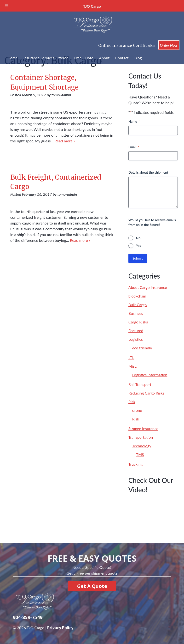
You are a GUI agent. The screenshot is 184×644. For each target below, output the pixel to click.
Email (134, 147)
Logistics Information (150, 375)
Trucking (135, 464)
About (104, 58)
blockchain (137, 296)
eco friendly (142, 348)
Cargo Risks (138, 322)
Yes (139, 246)
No (138, 238)
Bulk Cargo (138, 305)
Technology (142, 446)
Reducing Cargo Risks (146, 393)
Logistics (136, 339)
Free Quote (84, 58)
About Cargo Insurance (148, 287)
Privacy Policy (60, 628)
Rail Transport (140, 384)
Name (134, 122)
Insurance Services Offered (46, 58)
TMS (140, 454)
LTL (131, 357)
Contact (122, 58)
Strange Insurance (143, 428)
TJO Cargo (92, 6)
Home (13, 58)
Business (136, 313)
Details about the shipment (148, 172)
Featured (136, 331)
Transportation (141, 437)
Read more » (65, 141)
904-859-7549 (28, 617)
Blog (138, 58)
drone (137, 410)
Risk (132, 402)
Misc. (133, 366)
